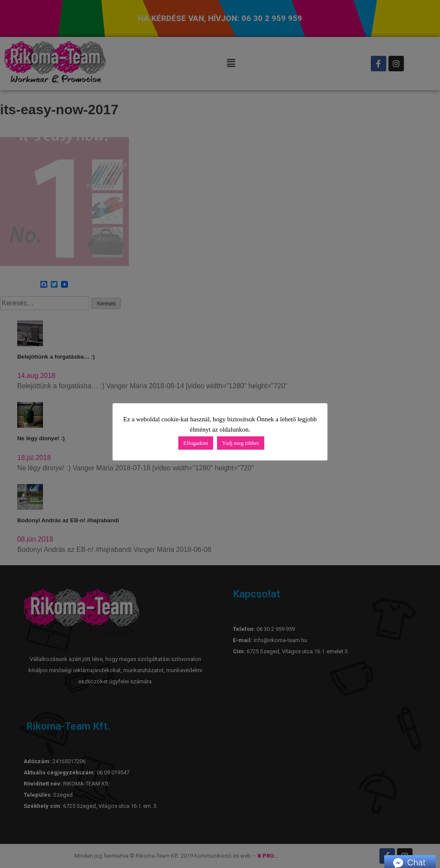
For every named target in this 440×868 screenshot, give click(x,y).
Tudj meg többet (240, 443)
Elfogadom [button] (196, 443)
